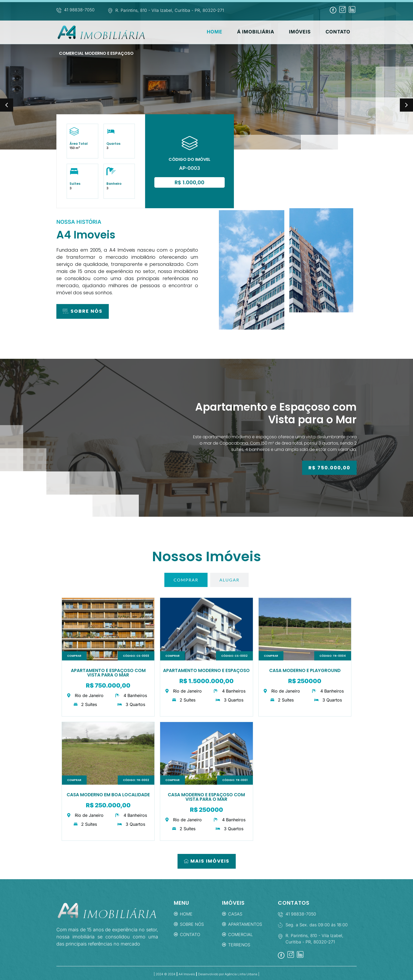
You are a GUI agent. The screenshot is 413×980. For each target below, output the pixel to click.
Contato (344, 32)
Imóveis (310, 32)
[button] (7, 105)
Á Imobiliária (270, 32)
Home (233, 32)
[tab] (186, 580)
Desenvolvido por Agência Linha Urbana (228, 974)
